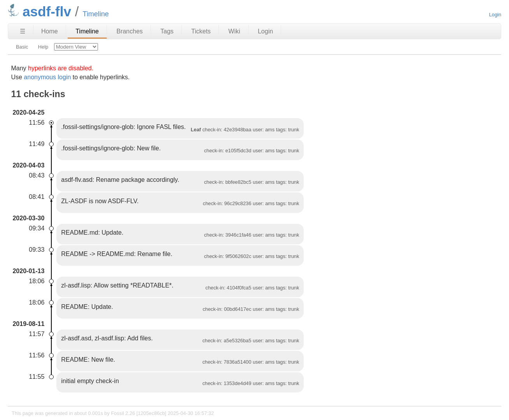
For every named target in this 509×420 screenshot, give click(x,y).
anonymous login (47, 77)
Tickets (201, 31)
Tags (167, 31)
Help (43, 47)
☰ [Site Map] (23, 31)
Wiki (234, 31)
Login (495, 15)
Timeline (87, 31)
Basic (22, 47)
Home (50, 31)
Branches (129, 31)
